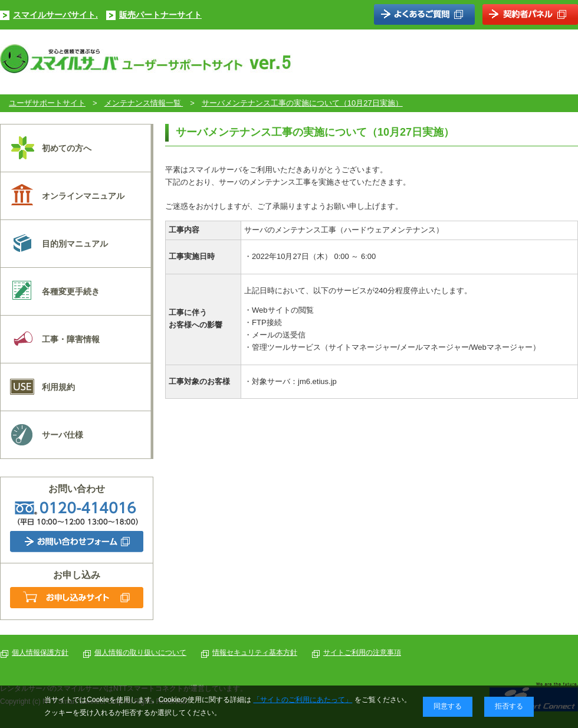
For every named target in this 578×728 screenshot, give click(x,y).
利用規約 (58, 387)
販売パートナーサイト (160, 15)
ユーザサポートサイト (47, 103)
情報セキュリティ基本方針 (255, 652)
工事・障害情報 (71, 339)
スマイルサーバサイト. (55, 15)
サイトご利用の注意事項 (362, 652)
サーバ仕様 (63, 435)
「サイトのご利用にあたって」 (303, 700)
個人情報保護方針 (40, 652)
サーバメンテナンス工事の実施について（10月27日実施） (302, 103)
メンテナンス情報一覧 (144, 103)
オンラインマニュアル (83, 196)
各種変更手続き (71, 291)
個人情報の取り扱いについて (140, 652)
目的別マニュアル (75, 244)
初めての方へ (67, 148)
